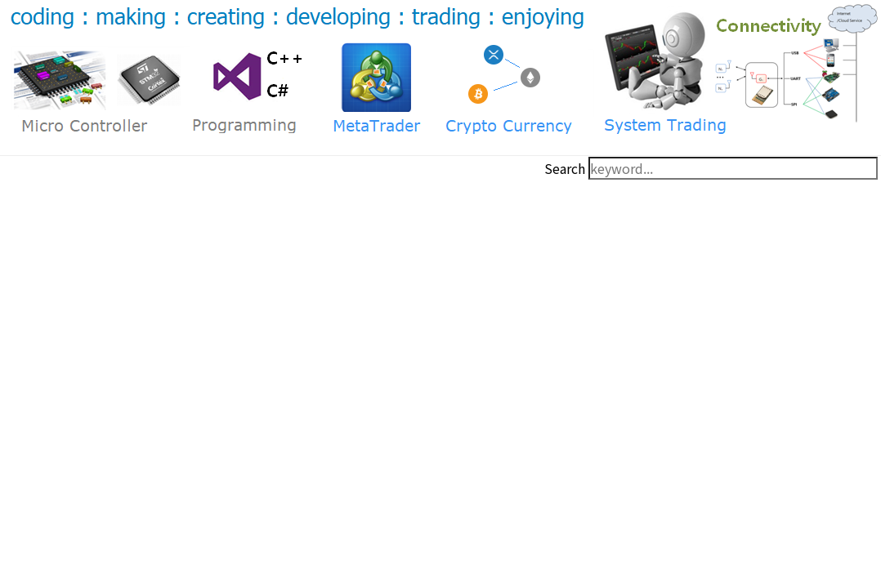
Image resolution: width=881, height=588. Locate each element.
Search (565, 168)
